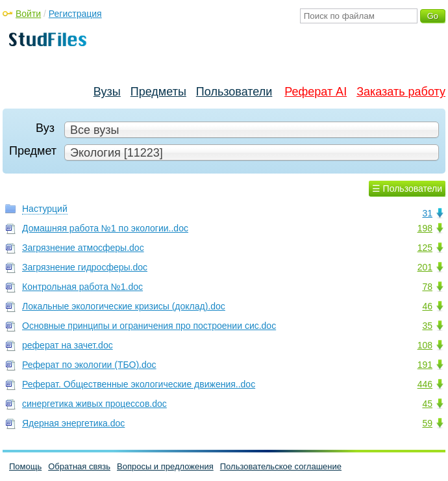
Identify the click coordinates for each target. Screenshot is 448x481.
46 (427, 306)
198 (425, 228)
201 (425, 267)
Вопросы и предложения (165, 466)
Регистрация (75, 14)
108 (425, 345)
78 (427, 287)
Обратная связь (79, 466)
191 (425, 365)
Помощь (25, 466)
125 (425, 248)
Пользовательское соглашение (281, 466)
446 (425, 384)
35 (427, 326)
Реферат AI (316, 92)
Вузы (107, 92)
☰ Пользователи (407, 188)
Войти (28, 14)
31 (427, 213)
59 (427, 423)
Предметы (158, 92)
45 (427, 404)
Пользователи (234, 92)
